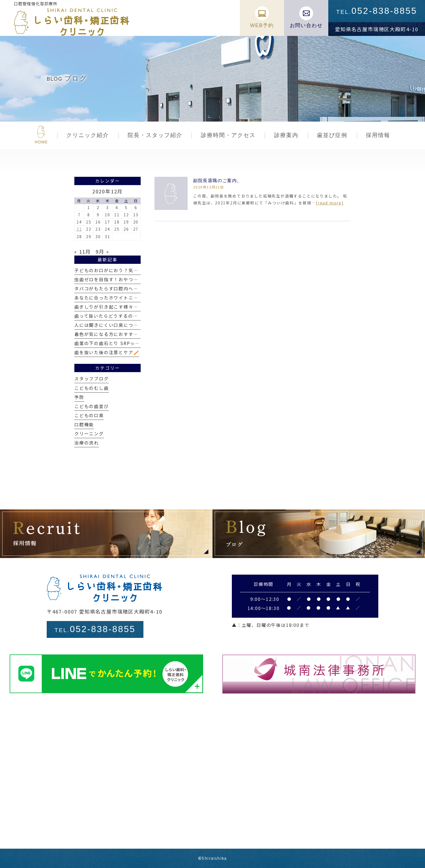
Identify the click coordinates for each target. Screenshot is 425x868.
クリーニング (89, 434)
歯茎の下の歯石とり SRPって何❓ (112, 343)
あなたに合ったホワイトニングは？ (114, 298)
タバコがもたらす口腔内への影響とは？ (119, 289)
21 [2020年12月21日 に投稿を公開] (79, 229)
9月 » (102, 251)
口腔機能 (84, 424)
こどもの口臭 (89, 415)
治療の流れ (87, 443)
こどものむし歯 (92, 388)
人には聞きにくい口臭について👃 (112, 325)
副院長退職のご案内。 (217, 181)
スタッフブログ (92, 379)
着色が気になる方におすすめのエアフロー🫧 (124, 334)
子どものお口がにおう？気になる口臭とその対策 (128, 270)
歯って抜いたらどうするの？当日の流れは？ (123, 316)
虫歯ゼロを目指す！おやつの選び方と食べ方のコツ (131, 279)
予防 (79, 397)
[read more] (330, 203)
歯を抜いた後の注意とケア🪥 (107, 352)
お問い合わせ (306, 17)
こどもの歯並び (92, 406)
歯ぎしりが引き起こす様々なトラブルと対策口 (126, 307)
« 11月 (83, 251)
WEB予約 (262, 17)
